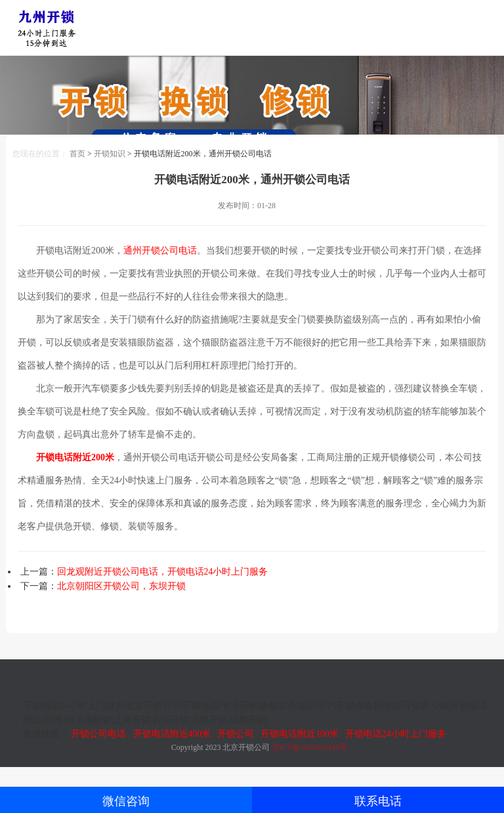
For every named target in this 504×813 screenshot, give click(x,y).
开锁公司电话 (98, 734)
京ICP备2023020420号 (309, 747)
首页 (77, 154)
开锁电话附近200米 (75, 457)
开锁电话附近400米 (172, 734)
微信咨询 (126, 801)
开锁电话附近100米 (299, 734)
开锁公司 (236, 734)
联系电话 (378, 801)
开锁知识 (110, 154)
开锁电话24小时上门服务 (396, 734)
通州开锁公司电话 (160, 251)
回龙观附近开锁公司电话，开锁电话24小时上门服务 (163, 572)
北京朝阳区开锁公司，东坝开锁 (121, 586)
